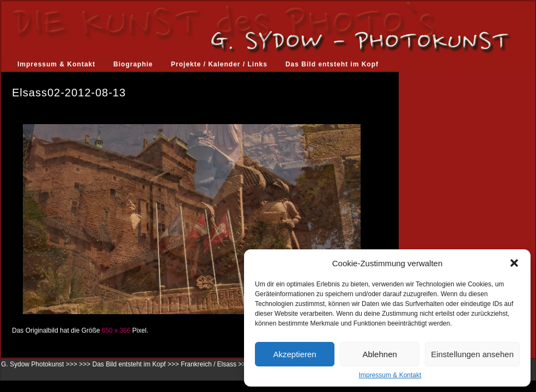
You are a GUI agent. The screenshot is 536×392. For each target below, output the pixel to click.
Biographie (133, 64)
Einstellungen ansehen (472, 354)
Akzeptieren (294, 354)
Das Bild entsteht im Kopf (332, 64)
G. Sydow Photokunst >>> (39, 364)
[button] (514, 263)
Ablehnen (379, 354)
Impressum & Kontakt (390, 375)
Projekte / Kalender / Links (219, 64)
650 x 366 (116, 330)
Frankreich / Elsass (209, 364)
